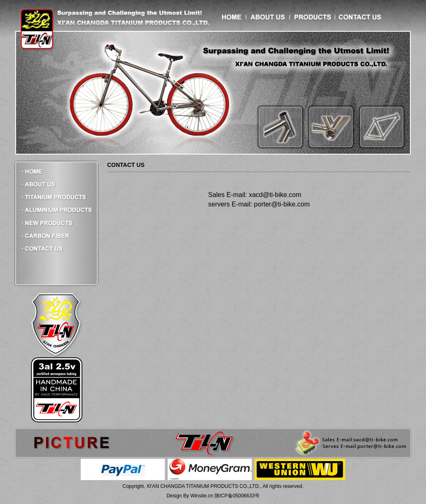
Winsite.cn (202, 496)
